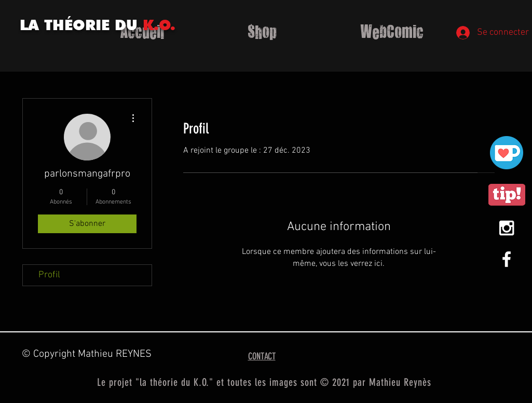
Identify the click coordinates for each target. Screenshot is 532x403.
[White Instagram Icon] (507, 228)
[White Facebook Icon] (507, 259)
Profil (49, 275)
